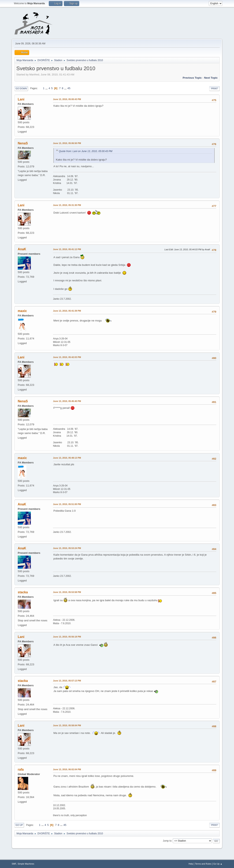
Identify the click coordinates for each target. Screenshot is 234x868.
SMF (14, 864)
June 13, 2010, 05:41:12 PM (67, 249)
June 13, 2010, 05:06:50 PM (67, 143)
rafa (21, 769)
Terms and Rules (203, 864)
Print (214, 89)
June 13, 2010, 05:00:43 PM (67, 99)
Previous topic (192, 78)
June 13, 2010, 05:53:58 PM (67, 592)
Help (191, 864)
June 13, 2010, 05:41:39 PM (67, 311)
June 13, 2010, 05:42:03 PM (67, 357)
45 (69, 88)
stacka (23, 592)
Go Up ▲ (218, 864)
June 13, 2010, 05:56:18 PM (67, 637)
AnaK (22, 249)
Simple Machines (26, 864)
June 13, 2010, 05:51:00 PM (67, 504)
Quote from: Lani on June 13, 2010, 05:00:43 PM (86, 151)
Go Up (19, 825)
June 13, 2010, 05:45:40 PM (67, 401)
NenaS (23, 143)
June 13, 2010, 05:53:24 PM (67, 548)
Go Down (21, 89)
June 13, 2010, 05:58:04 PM (67, 725)
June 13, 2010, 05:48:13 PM (67, 458)
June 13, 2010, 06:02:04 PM (67, 769)
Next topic (211, 78)
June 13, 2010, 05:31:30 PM (67, 205)
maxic (22, 311)
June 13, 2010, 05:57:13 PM (67, 681)
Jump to (167, 841)
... (47, 88)
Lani (21, 99)
